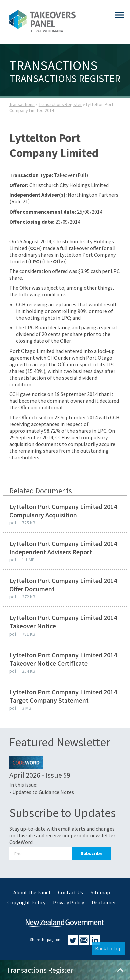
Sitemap (100, 892)
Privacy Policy (68, 902)
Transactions (22, 104)
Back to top (108, 948)
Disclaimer (104, 902)
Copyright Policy (26, 902)
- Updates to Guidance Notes (42, 792)
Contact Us (70, 892)
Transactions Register (60, 104)
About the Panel (32, 892)
